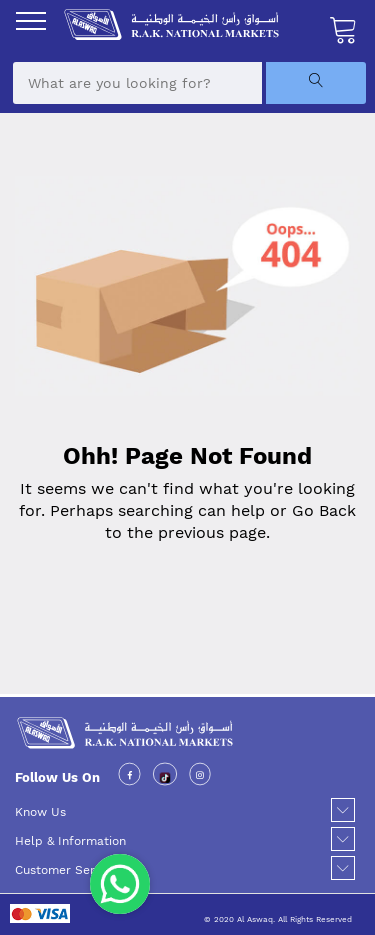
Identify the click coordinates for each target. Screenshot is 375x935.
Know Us (40, 812)
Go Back (324, 510)
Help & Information (70, 841)
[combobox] (137, 83)
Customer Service (66, 870)
